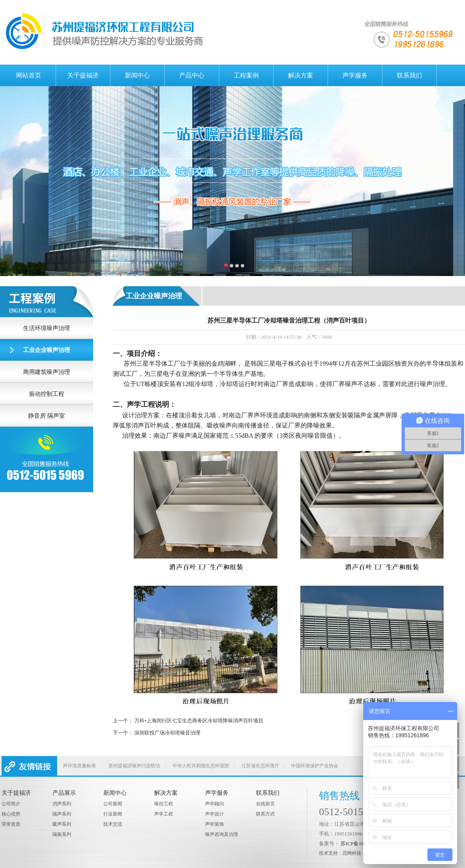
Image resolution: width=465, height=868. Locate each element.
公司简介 (11, 804)
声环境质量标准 (79, 766)
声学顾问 (214, 804)
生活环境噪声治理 (47, 328)
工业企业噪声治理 (47, 350)
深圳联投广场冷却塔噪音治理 (167, 733)
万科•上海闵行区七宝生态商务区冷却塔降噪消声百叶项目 (199, 721)
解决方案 (301, 75)
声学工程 (164, 814)
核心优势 (11, 814)
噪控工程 (164, 804)
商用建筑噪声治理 (47, 372)
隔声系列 (62, 814)
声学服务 (355, 75)
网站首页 (29, 75)
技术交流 (113, 824)
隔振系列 (62, 834)
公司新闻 (113, 804)
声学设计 (214, 814)
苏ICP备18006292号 (362, 844)
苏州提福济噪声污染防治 (134, 766)
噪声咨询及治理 (222, 834)
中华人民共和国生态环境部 (201, 766)
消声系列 (62, 804)
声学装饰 (214, 824)
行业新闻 (113, 814)
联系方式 (265, 814)
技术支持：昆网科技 (340, 853)
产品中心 (192, 75)
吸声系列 (62, 824)
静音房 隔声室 (47, 416)
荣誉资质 (11, 824)
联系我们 (409, 75)
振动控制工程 (47, 394)
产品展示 (64, 793)
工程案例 (246, 75)
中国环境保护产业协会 (315, 766)
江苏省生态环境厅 (260, 766)
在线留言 (265, 804)
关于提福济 (83, 75)
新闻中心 (137, 75)
